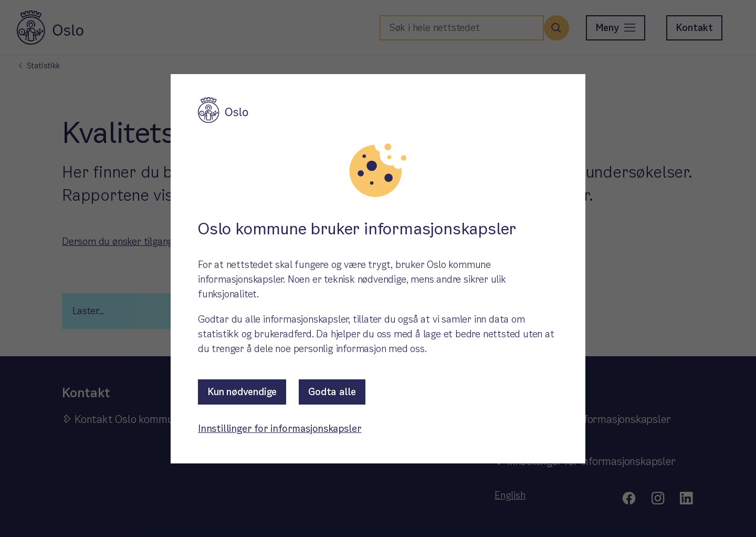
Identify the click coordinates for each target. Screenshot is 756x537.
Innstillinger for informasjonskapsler (280, 428)
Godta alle (332, 392)
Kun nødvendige (242, 392)
